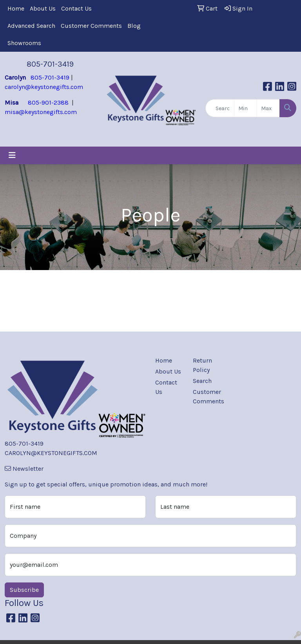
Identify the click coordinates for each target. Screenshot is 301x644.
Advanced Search (31, 26)
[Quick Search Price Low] (246, 108)
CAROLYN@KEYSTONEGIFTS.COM (51, 453)
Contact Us (76, 8)
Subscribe (24, 590)
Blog (134, 26)
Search (202, 381)
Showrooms (24, 43)
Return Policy (202, 365)
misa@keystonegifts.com (41, 112)
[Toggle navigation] (12, 155)
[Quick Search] (220, 108)
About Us (43, 8)
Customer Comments (91, 26)
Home (16, 8)
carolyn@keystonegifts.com (44, 87)
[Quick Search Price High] (268, 108)
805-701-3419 (50, 64)
